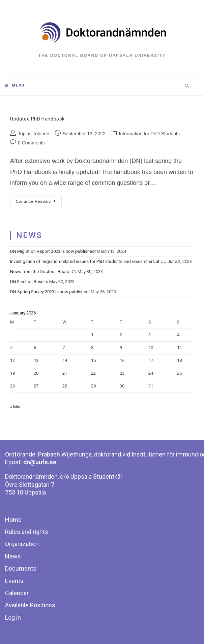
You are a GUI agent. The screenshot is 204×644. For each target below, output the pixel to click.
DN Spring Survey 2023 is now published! (50, 292)
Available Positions (30, 605)
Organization (22, 544)
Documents (21, 568)
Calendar (17, 593)
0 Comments (31, 143)
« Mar (15, 407)
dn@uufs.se (40, 462)
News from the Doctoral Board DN (43, 272)
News (13, 556)
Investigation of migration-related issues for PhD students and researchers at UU (88, 261)
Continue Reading (36, 201)
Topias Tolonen (34, 134)
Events (14, 581)
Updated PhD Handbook (37, 119)
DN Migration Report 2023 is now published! (53, 251)
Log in (13, 618)
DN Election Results (29, 282)
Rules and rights (27, 532)
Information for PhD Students (149, 134)
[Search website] (187, 87)
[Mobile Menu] (15, 85)
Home (13, 520)
